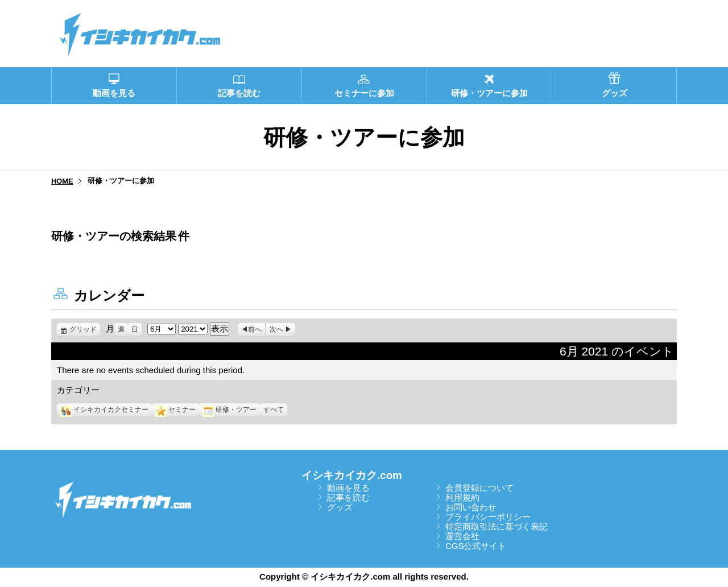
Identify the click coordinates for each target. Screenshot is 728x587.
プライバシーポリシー (488, 517)
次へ (276, 329)
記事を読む (348, 497)
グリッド (85, 329)
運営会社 (462, 536)
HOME (62, 181)
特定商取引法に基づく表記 (497, 526)
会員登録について (479, 488)
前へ (255, 329)
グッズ (340, 507)
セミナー (175, 410)
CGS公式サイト (476, 546)
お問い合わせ (471, 507)
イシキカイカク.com (352, 475)
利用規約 (462, 497)
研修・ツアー (229, 410)
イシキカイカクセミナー (104, 410)
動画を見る (348, 488)
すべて (274, 410)
